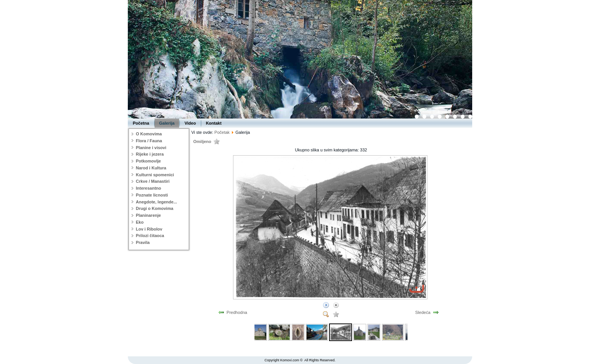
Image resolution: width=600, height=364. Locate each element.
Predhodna (237, 312)
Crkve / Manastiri (153, 181)
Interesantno (148, 188)
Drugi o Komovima (155, 208)
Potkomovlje (148, 161)
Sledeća (423, 312)
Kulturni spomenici (155, 175)
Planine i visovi (151, 148)
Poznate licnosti (152, 195)
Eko (140, 222)
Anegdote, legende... (157, 202)
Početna (141, 123)
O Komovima (149, 134)
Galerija (167, 123)
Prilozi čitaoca (150, 236)
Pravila (143, 242)
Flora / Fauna (149, 141)
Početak (222, 132)
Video (190, 123)
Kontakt (214, 123)
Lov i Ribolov (149, 229)
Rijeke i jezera (150, 154)
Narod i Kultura (151, 168)
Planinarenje (148, 215)
